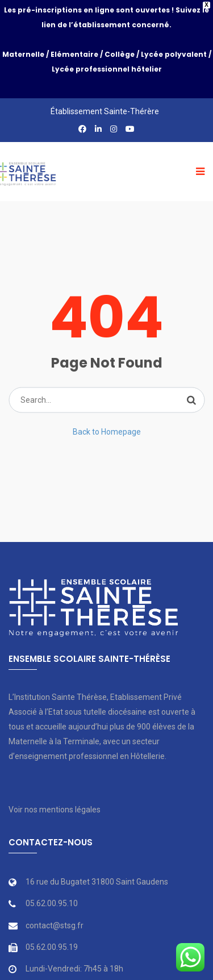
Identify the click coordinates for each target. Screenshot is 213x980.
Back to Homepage (107, 411)
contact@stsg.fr (55, 905)
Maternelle (23, 54)
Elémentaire (74, 54)
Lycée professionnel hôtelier (107, 69)
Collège (120, 54)
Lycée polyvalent (174, 54)
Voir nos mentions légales (55, 789)
